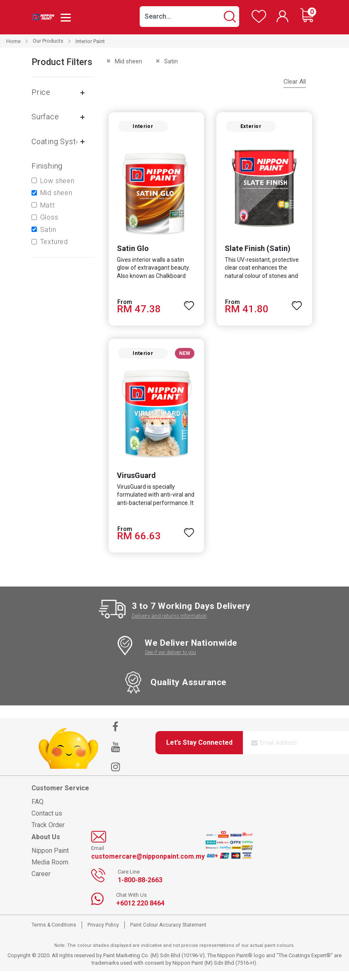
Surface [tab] (45, 117)
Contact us (47, 822)
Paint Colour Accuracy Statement (168, 934)
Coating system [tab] (59, 141)
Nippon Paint (50, 859)
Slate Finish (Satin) (258, 253)
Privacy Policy (103, 934)
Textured (54, 242)
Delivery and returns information (169, 624)
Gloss (49, 217)
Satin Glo (130, 253)
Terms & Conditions (54, 934)
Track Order (48, 834)
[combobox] (189, 17)
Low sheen (57, 181)
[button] (189, 306)
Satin (48, 230)
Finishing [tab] (47, 166)
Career (41, 882)
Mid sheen (56, 193)
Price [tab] (41, 92)
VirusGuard (133, 484)
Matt (47, 205)
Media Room (50, 871)
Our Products (48, 41)
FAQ (38, 810)
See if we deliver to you (170, 661)
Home (13, 41)
